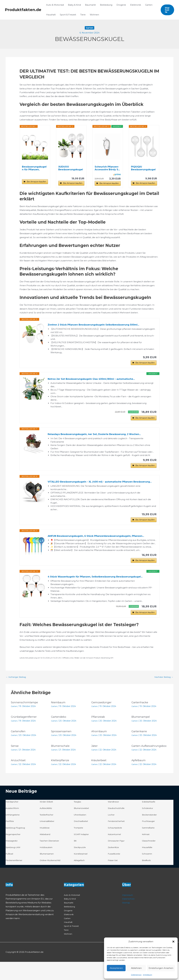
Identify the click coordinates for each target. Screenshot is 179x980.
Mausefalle (148, 865)
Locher (112, 833)
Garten (149, 5)
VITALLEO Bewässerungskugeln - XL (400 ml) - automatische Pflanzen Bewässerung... (94, 490)
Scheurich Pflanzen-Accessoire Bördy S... (107, 168)
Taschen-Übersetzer (51, 859)
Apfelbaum (139, 778)
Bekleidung (106, 5)
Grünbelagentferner (25, 732)
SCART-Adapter (82, 852)
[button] (173, 942)
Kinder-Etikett (47, 820)
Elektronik (136, 5)
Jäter (95, 761)
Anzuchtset (19, 778)
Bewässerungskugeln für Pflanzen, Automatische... (34, 168)
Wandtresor (114, 820)
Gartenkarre (140, 747)
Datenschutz (136, 975)
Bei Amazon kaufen (36, 182)
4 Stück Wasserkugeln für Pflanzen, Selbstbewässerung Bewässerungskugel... (100, 590)
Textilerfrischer (47, 833)
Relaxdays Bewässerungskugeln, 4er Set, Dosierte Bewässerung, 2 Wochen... (100, 438)
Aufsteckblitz (47, 826)
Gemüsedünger (102, 718)
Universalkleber (48, 839)
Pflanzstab (99, 732)
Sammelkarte (149, 846)
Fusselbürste (115, 872)
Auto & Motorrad (55, 5)
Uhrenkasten (81, 833)
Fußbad (10, 872)
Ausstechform (13, 826)
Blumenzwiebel (82, 826)
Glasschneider (149, 859)
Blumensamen (48, 872)
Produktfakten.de (23, 10)
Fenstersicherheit (117, 839)
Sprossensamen (62, 747)
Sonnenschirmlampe (25, 718)
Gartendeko (59, 732)
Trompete (79, 846)
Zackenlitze (114, 865)
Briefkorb (147, 878)
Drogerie (121, 5)
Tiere (83, 15)
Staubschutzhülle (117, 826)
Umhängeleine (14, 833)
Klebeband (46, 852)
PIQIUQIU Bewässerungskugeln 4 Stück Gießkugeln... (143, 168)
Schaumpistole (116, 846)
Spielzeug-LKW (14, 865)
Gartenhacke (140, 718)
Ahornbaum (100, 747)
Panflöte (10, 839)
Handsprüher (13, 820)
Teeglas (78, 820)
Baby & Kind (74, 5)
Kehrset (146, 852)
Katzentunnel (115, 852)
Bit (75, 859)
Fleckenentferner (15, 878)
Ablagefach (80, 878)
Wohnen (94, 15)
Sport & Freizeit (68, 15)
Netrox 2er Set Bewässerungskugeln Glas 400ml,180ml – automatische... (96, 381)
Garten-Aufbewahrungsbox (145, 763)
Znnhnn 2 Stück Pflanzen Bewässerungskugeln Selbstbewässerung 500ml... (98, 325)
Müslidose (45, 846)
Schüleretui (148, 826)
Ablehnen (136, 968)
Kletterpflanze (61, 778)
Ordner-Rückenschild (51, 878)
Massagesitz (12, 859)
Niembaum (59, 718)
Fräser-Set (113, 878)
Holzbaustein (47, 865)
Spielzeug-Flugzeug (16, 846)
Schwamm (148, 872)
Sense (15, 761)
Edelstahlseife (149, 820)
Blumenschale (61, 761)
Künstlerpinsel (81, 872)
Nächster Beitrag (163, 692)
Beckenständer (150, 833)
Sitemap (127, 921)
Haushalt (51, 15)
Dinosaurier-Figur (117, 859)
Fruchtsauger (149, 839)
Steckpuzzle (80, 865)
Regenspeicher (14, 852)
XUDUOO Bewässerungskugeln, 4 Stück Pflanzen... (71, 168)
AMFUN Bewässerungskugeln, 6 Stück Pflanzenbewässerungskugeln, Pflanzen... (101, 548)
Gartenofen (19, 747)
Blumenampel (141, 732)
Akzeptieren (116, 968)
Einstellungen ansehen (161, 968)
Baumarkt (90, 5)
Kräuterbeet (100, 778)
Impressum (148, 975)
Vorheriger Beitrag (17, 692)
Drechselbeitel (82, 839)
